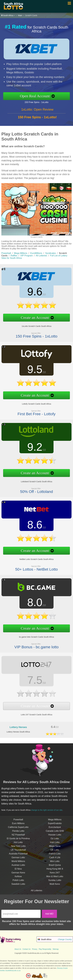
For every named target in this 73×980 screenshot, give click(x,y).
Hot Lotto (18, 844)
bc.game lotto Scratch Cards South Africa (34, 635)
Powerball (6, 253)
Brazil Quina (55, 867)
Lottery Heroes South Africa (18, 732)
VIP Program (26, 256)
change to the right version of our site (48, 809)
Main (20, 15)
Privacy (35, 949)
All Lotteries (41, 256)
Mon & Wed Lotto (55, 879)
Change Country (65, 939)
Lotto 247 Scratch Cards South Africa (34, 713)
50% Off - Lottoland (34, 489)
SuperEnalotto (55, 826)
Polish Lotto (18, 882)
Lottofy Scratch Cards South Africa (34, 402)
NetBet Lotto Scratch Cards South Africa (34, 558)
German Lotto (18, 860)
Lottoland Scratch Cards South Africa (34, 480)
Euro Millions (18, 826)
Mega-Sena (55, 848)
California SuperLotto (18, 829)
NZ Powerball (18, 837)
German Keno (18, 875)
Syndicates (51, 253)
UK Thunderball (18, 852)
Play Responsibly (45, 949)
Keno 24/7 (55, 875)
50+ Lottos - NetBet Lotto (34, 567)
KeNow (18, 879)
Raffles (14, 256)
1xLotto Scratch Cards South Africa (34, 325)
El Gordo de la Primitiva (18, 841)
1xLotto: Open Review (37, 112)
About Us (18, 949)
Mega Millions (21, 253)
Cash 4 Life (55, 860)
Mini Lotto (55, 863)
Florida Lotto (18, 833)
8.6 (33, 525)
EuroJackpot (55, 829)
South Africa (8, 15)
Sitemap (56, 949)
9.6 (33, 292)
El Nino (18, 871)
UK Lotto (55, 852)
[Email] (21, 914)
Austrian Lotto (18, 867)
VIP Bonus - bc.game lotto (34, 645)
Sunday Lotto (55, 882)
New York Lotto (18, 848)
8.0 (33, 603)
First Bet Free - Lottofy (34, 412)
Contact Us (26, 949)
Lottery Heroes (18, 727)
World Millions (18, 863)
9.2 (33, 448)
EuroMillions (36, 253)
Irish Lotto (55, 844)
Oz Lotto (55, 841)
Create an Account (33, 317)
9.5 (33, 370)
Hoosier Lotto (55, 837)
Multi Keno (55, 886)
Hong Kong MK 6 (55, 871)
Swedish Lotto (18, 886)
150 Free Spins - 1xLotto (39, 102)
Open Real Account (37, 96)
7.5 (33, 680)
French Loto (55, 856)
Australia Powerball (18, 856)
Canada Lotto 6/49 (55, 833)
